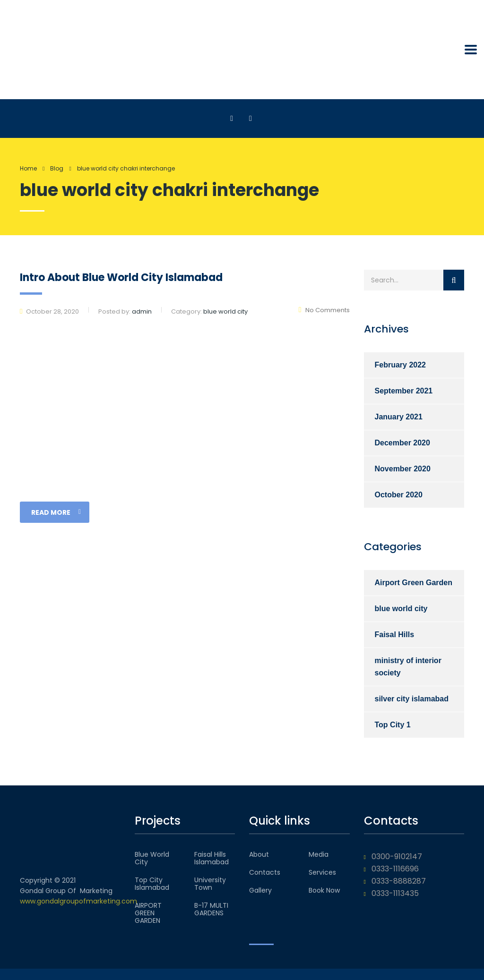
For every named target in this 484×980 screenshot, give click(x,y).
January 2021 (399, 417)
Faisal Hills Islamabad (212, 858)
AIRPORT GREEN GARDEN (148, 913)
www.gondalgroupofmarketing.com (78, 901)
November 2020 (403, 469)
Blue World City (152, 858)
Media (319, 854)
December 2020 (402, 443)
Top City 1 (393, 725)
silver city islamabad (412, 699)
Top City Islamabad (152, 884)
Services (322, 872)
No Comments (324, 310)
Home (28, 168)
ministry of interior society (408, 667)
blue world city (401, 609)
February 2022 (401, 365)
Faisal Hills (395, 635)
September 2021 (404, 391)
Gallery (260, 890)
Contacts (265, 872)
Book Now (324, 890)
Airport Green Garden (414, 583)
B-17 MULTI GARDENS (211, 909)
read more (56, 512)
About (259, 854)
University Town (210, 884)
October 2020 (399, 495)
